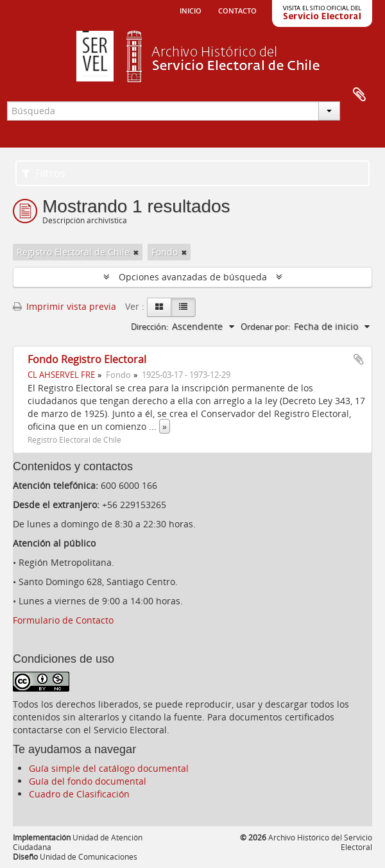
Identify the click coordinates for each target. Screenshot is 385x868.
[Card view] (159, 307)
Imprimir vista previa (64, 306)
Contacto (237, 10)
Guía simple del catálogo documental (109, 768)
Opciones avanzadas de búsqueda (193, 277)
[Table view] (183, 307)
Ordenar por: (265, 327)
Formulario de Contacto (63, 620)
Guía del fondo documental (88, 781)
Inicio (191, 10)
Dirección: (150, 327)
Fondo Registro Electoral (87, 359)
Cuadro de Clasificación (79, 794)
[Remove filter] (136, 252)
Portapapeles (359, 95)
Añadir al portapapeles (359, 359)
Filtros (44, 173)
